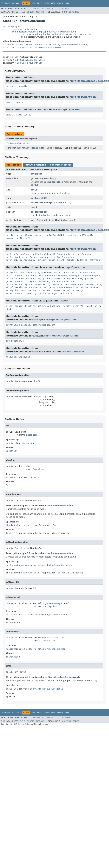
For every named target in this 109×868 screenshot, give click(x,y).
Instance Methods (35, 165)
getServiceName (15, 257)
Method (40, 12)
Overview (6, 3)
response (19, 102)
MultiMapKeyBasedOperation (29, 60)
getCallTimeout (15, 276)
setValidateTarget (74, 290)
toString (95, 260)
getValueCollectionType (20, 260)
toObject (82, 260)
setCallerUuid (14, 287)
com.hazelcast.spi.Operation (23, 29)
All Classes (64, 8)
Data (50, 148)
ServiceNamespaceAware (48, 48)
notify (67, 306)
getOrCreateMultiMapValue (62, 235)
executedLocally (29, 273)
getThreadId (86, 235)
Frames (37, 8)
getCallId (89, 273)
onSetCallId (42, 284)
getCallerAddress (52, 273)
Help (67, 3)
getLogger (75, 276)
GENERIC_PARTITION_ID (19, 115)
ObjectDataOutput (59, 220)
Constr (31, 12)
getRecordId (38, 198)
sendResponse (93, 284)
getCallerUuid (73, 273)
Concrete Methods (61, 165)
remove (10, 238)
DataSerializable (13, 45)
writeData (66, 293)
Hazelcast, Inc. (24, 724)
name (8, 102)
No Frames (47, 8)
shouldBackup (38, 212)
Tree (39, 3)
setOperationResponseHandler (61, 287)
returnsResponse (74, 284)
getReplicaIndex (72, 279)
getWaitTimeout (15, 281)
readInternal (38, 203)
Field (22, 12)
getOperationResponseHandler (23, 279)
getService (91, 279)
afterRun (36, 174)
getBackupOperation (42, 178)
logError (44, 281)
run (33, 207)
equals (19, 306)
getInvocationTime (56, 276)
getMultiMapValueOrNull (30, 235)
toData (71, 260)
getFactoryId (40, 254)
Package (16, 3)
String (34, 148)
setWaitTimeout (15, 293)
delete (10, 235)
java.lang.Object (12, 27)
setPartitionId (90, 287)
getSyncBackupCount (64, 257)
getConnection (34, 276)
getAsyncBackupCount (18, 254)
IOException (50, 606)
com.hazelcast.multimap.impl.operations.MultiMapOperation (44, 32)
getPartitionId (51, 279)
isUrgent (31, 281)
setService (34, 290)
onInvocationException (19, 284)
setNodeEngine (33, 287)
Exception (32, 435)
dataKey (10, 86)
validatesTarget (48, 293)
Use (33, 3)
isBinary (41, 260)
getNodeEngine (92, 276)
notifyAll (79, 306)
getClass (43, 306)
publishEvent (57, 260)
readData (57, 284)
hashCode (55, 306)
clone (9, 306)
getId (34, 190)
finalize (30, 306)
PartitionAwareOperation (18, 48)
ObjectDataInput (57, 203)
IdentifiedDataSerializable (42, 45)
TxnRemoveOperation (18, 143)
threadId (22, 86)
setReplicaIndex (15, 290)
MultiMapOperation (83, 97)
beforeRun (12, 273)
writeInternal (39, 220)
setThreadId (23, 238)
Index (60, 3)
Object (64, 301)
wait (90, 306)
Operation (75, 110)
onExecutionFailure (63, 281)
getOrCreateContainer (63, 254)
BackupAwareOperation (74, 45)
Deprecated (50, 3)
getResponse (85, 254)
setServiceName (51, 290)
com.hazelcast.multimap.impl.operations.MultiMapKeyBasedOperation (54, 34)
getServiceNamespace (38, 257)
